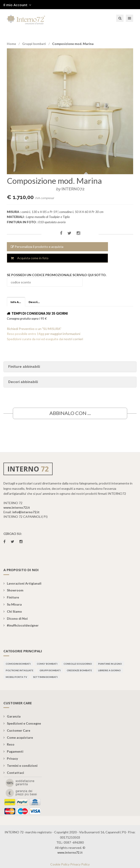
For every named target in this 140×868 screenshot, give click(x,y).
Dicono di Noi (16, 618)
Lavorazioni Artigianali (22, 583)
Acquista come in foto (30, 258)
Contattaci (14, 773)
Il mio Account (17, 5)
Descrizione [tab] (36, 302)
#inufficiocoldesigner (21, 625)
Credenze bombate (79, 670)
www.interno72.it (17, 507)
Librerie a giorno (109, 670)
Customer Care (17, 730)
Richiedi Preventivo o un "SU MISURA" (34, 329)
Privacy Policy (80, 864)
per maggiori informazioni (63, 334)
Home (11, 44)
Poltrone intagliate (20, 670)
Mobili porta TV (16, 677)
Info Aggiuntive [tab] (18, 302)
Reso (9, 744)
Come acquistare (18, 737)
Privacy (11, 758)
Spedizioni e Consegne (22, 723)
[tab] (70, 382)
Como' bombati (47, 664)
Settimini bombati (45, 677)
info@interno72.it (26, 512)
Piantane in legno (110, 664)
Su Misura (13, 604)
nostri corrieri (73, 339)
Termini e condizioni (20, 766)
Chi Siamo (13, 611)
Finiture (11, 597)
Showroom (13, 590)
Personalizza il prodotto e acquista (37, 247)
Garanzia (12, 716)
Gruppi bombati (34, 44)
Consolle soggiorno (78, 664)
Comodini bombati (18, 664)
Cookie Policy (60, 864)
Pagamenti (13, 751)
